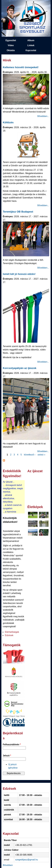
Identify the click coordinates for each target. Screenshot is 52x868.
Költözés (8, 122)
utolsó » (41, 455)
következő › (30, 455)
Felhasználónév (12, 744)
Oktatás (11, 50)
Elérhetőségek (12, 632)
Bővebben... (43, 116)
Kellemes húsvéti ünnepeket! (21, 67)
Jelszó (7, 756)
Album (31, 40)
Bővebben (8, 865)
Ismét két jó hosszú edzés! (19, 274)
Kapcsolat (31, 50)
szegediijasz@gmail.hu (26, 860)
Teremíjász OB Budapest (18, 212)
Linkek (31, 45)
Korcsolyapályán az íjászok (20, 368)
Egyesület (11, 40)
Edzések (9, 635)
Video (11, 45)
